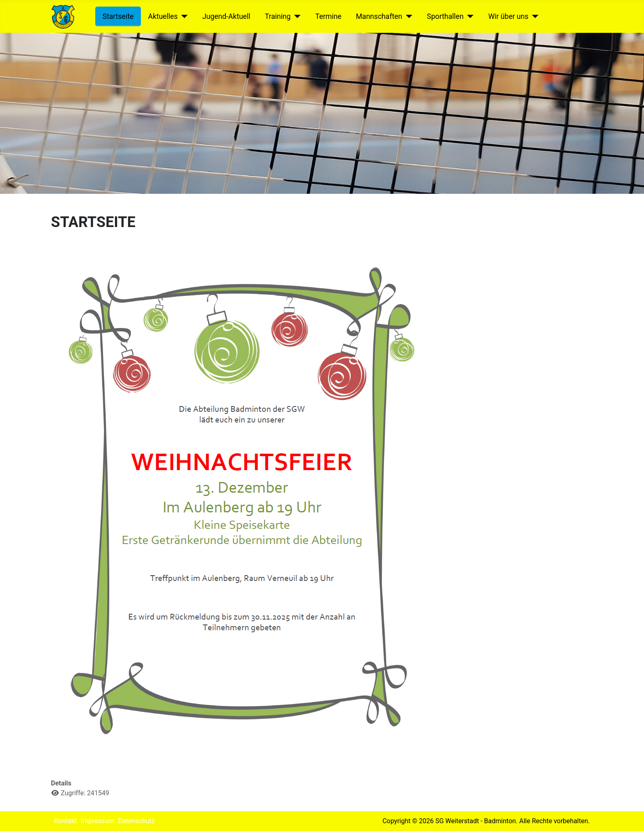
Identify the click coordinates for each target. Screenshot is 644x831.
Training (278, 16)
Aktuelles (163, 16)
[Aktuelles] (183, 16)
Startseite (118, 16)
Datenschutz (137, 821)
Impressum (98, 821)
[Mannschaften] (407, 16)
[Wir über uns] (534, 16)
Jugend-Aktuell (227, 16)
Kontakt (66, 821)
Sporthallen (445, 16)
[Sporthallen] (469, 16)
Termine (329, 16)
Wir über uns (508, 16)
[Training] (296, 16)
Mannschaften (379, 16)
